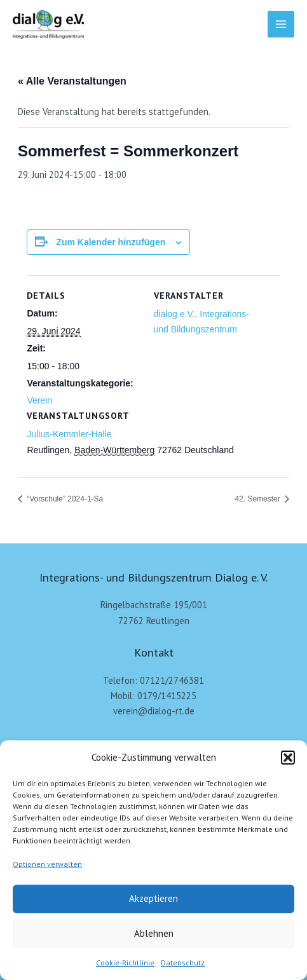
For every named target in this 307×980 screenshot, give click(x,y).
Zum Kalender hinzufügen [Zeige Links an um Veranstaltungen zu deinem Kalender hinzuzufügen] (111, 242)
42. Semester (258, 499)
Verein (39, 400)
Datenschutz (183, 963)
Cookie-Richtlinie (125, 963)
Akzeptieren (153, 898)
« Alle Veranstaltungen (72, 81)
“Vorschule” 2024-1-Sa (64, 499)
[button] (288, 758)
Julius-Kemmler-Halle (69, 434)
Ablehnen (154, 933)
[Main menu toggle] (281, 24)
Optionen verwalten (47, 864)
